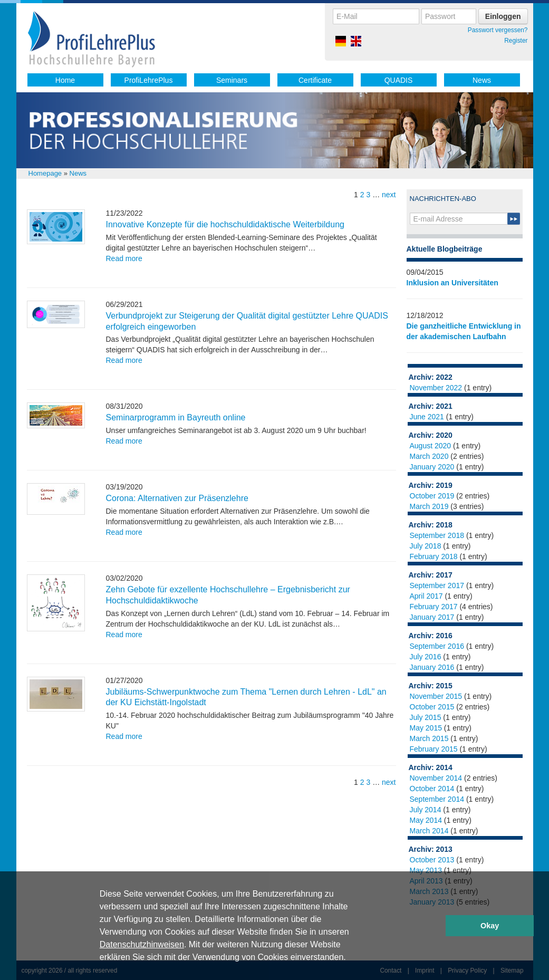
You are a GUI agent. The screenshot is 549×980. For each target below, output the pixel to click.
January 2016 (432, 667)
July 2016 (426, 657)
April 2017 (426, 596)
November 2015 (436, 696)
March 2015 (429, 738)
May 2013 (426, 870)
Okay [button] (490, 926)
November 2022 (436, 388)
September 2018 (437, 535)
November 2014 (436, 778)
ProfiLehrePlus (149, 80)
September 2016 (437, 646)
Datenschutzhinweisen (142, 944)
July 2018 (426, 546)
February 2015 (434, 749)
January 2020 (432, 467)
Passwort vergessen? (498, 30)
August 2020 (431, 446)
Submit (514, 219)
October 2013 (432, 860)
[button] (350, 958)
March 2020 (429, 456)
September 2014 (437, 799)
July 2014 (426, 810)
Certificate (315, 80)
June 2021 (427, 417)
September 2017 (437, 585)
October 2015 (432, 707)
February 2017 (434, 607)
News (482, 80)
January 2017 (432, 617)
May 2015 (426, 728)
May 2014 (426, 820)
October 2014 (432, 789)
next (389, 195)
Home (65, 80)
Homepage (45, 173)
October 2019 (432, 496)
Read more (124, 258)
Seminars (232, 80)
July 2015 (426, 717)
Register (516, 41)
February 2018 (434, 556)
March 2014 (429, 831)
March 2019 (429, 506)
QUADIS (399, 80)
